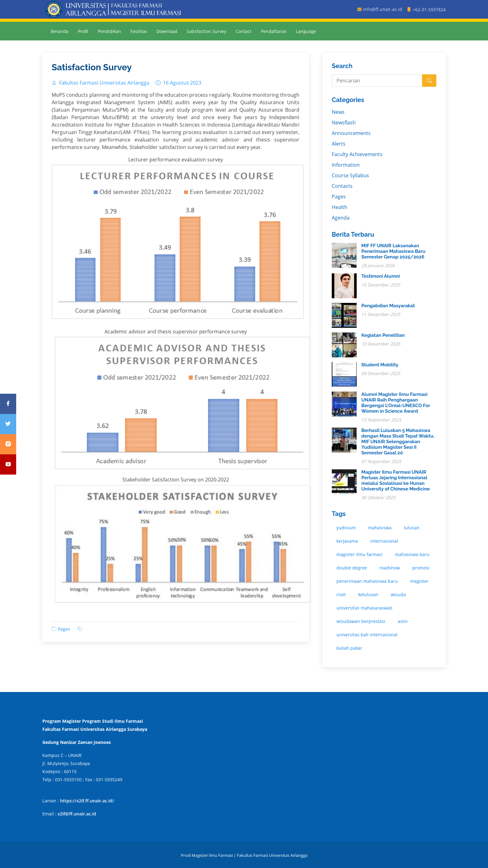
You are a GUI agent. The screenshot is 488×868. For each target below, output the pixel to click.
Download (167, 31)
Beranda (60, 31)
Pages (64, 629)
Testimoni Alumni (381, 276)
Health (340, 207)
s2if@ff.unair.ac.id (77, 814)
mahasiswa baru (412, 554)
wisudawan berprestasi (361, 621)
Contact (244, 31)
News (338, 112)
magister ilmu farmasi (359, 554)
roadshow (390, 568)
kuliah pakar (349, 648)
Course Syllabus (350, 175)
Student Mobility (380, 365)
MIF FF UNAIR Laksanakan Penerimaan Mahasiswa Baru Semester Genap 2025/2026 (393, 251)
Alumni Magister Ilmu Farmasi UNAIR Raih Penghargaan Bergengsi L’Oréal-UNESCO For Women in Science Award (396, 403)
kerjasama (347, 541)
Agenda (341, 218)
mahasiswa (380, 528)
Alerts (339, 144)
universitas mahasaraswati (364, 608)
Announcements (351, 133)
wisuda (398, 594)
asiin (403, 621)
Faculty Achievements (357, 154)
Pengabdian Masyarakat (388, 306)
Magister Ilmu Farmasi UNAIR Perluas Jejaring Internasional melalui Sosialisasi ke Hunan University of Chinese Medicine (396, 480)
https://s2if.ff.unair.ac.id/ (87, 801)
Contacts (342, 186)
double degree (352, 568)
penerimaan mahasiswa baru (367, 581)
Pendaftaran (274, 31)
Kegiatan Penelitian (383, 335)
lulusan (412, 528)
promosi (421, 568)
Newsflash (344, 123)
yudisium (346, 528)
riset (341, 594)
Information (346, 165)
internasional (384, 541)
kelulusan (368, 594)
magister (419, 581)
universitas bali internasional (367, 635)
